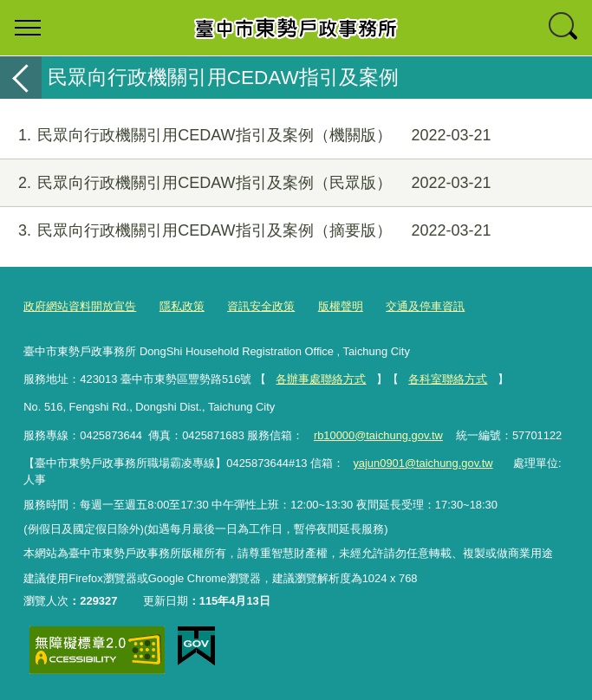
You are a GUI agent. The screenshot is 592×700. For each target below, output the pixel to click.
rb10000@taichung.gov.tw (378, 435)
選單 (28, 28)
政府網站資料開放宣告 (80, 306)
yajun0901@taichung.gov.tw (423, 463)
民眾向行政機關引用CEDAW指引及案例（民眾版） (246, 183)
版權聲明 (341, 306)
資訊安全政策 (261, 306)
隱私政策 (182, 306)
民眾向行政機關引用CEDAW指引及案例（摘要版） (246, 231)
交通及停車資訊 (425, 306)
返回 (21, 78)
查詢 (564, 28)
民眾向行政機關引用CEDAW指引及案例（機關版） (246, 136)
